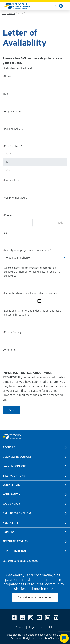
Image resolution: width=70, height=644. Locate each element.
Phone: (8, 215)
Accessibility (48, 627)
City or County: (13, 332)
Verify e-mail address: (17, 198)
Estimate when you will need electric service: (31, 293)
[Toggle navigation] (67, 6)
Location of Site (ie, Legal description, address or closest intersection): (33, 313)
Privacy (19, 627)
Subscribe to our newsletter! (35, 597)
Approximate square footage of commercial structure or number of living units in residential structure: (33, 272)
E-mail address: (13, 180)
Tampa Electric (9, 13)
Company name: (12, 111)
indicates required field (18, 68)
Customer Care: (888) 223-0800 (20, 561)
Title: (6, 94)
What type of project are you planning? (28, 250)
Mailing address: (14, 129)
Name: (8, 76)
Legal (32, 627)
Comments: (9, 350)
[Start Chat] (64, 638)
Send (12, 410)
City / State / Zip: (14, 146)
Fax (5, 233)
